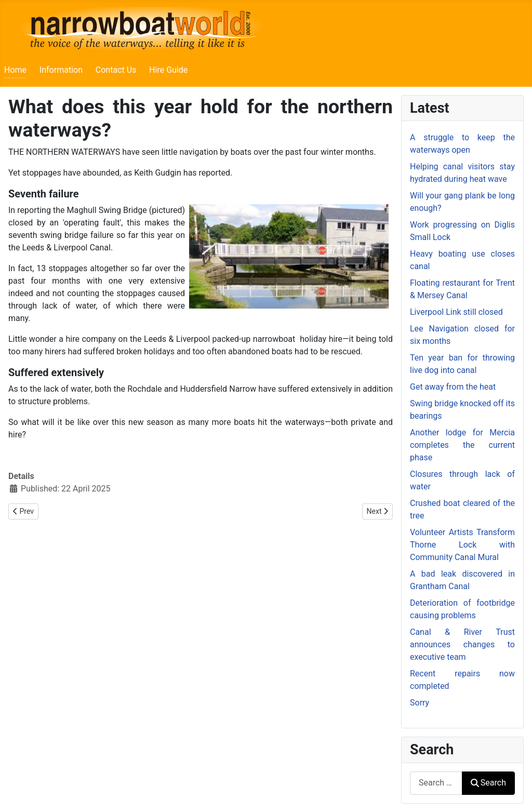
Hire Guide (168, 70)
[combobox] (436, 783)
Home (15, 70)
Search (488, 783)
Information (61, 70)
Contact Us (116, 70)
